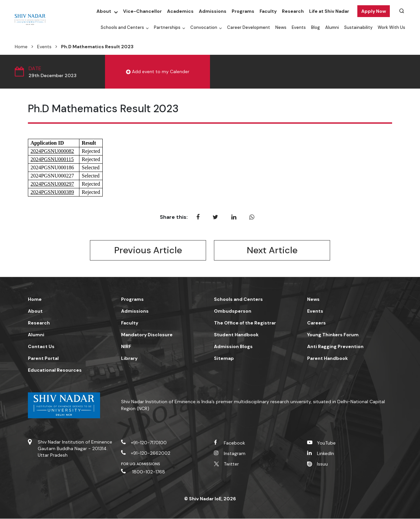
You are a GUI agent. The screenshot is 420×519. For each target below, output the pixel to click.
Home (21, 47)
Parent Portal (43, 359)
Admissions (213, 11)
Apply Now (374, 11)
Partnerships (167, 27)
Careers (316, 323)
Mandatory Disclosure (147, 335)
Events (299, 27)
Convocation (204, 27)
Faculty (268, 11)
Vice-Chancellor (142, 11)
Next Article (272, 250)
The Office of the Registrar (245, 323)
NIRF (126, 347)
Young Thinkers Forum (333, 335)
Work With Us (391, 27)
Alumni (332, 27)
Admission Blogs (233, 347)
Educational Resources (55, 370)
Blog (315, 27)
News (281, 27)
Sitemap (224, 359)
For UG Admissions (141, 464)
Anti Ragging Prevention (335, 347)
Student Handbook (236, 335)
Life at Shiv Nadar (329, 11)
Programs (243, 11)
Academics (180, 11)
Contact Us (41, 347)
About (104, 11)
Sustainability (358, 27)
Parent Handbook (327, 359)
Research (293, 11)
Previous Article (148, 250)
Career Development (249, 27)
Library (129, 359)
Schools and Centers (122, 27)
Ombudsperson (233, 311)
